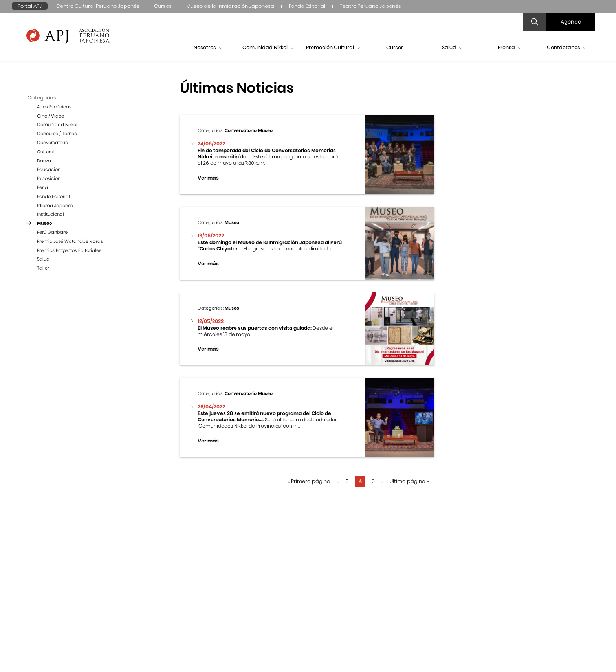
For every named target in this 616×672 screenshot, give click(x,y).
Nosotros (208, 47)
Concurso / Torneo (57, 134)
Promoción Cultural (333, 47)
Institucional (50, 214)
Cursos (163, 6)
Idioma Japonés (55, 206)
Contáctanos (566, 47)
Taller (43, 268)
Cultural (46, 152)
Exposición (49, 178)
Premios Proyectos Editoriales (69, 250)
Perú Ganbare (52, 232)
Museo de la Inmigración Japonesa (230, 6)
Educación (49, 169)
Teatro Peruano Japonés (370, 6)
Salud (452, 47)
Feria (42, 187)
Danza (44, 161)
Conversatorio (52, 143)
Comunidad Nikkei (268, 47)
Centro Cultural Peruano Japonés (98, 6)
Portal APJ (30, 6)
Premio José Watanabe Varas (70, 241)
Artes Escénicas (54, 107)
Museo (44, 223)
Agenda (571, 22)
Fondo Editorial (307, 6)
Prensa (509, 47)
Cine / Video (50, 116)
